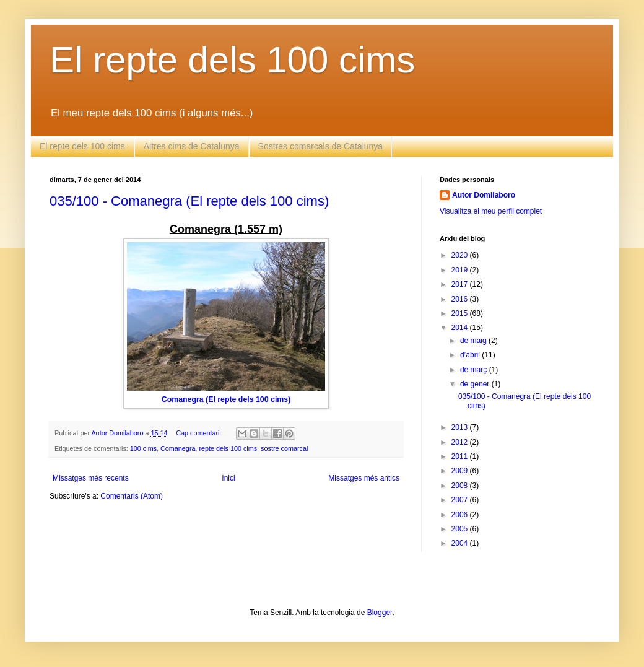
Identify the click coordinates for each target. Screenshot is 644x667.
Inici (228, 478)
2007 (461, 500)
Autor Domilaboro (484, 195)
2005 (461, 529)
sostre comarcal (284, 448)
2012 (461, 442)
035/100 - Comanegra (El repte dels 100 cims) (189, 201)
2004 (461, 543)
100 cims (143, 448)
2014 (461, 328)
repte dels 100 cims (228, 448)
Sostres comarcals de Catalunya (321, 146)
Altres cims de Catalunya (192, 146)
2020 (461, 255)
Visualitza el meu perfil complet (491, 211)
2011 (461, 456)
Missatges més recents (91, 478)
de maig (474, 341)
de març (475, 370)
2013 (461, 427)
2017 (461, 284)
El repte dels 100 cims (232, 60)
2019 (461, 270)
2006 (461, 515)
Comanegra (178, 448)
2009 (461, 471)
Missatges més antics (364, 478)
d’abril (471, 355)
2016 (461, 299)
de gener (476, 384)
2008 (461, 486)
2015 (461, 313)
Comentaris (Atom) (132, 496)
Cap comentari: (199, 433)
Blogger (380, 613)
